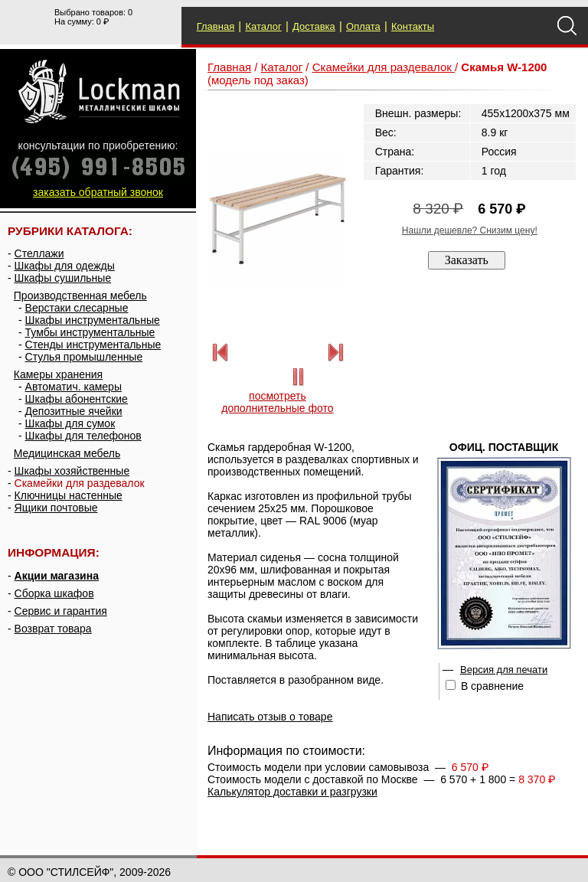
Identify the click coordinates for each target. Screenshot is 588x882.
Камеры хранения (58, 374)
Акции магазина (57, 576)
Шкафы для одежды (65, 266)
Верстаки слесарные (77, 308)
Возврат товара (53, 629)
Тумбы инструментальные (90, 332)
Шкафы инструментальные (93, 320)
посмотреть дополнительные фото (277, 402)
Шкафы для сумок (70, 423)
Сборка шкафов (54, 593)
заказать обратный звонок (98, 192)
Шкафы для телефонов (83, 436)
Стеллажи (39, 253)
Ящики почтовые (56, 508)
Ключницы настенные (69, 495)
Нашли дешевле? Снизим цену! (470, 230)
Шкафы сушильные (63, 278)
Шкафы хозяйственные (72, 471)
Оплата (363, 26)
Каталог (263, 26)
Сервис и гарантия (61, 611)
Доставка (314, 26)
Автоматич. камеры (73, 387)
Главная (216, 26)
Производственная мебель (80, 296)
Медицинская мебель (67, 453)
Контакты (413, 26)
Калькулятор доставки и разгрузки (292, 792)
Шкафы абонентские (77, 399)
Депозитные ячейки (74, 411)
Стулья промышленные (84, 357)
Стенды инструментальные (93, 345)
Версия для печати (504, 670)
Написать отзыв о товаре (270, 717)
